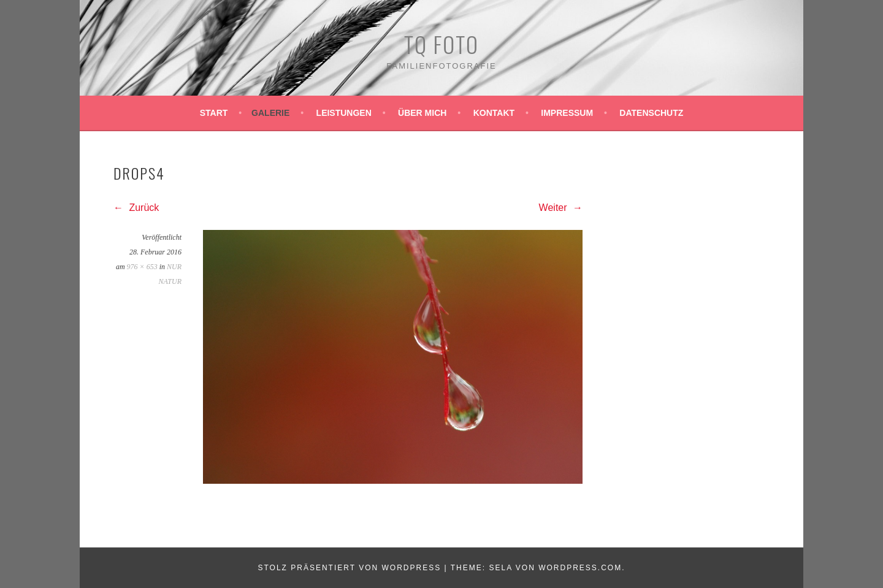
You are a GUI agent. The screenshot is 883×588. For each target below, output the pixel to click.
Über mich (422, 113)
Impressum (567, 113)
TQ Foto (442, 44)
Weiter (561, 208)
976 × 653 (142, 267)
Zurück (136, 208)
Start (214, 113)
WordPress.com (580, 568)
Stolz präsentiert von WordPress (349, 568)
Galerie (270, 113)
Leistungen (344, 113)
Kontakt (494, 113)
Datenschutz (651, 113)
